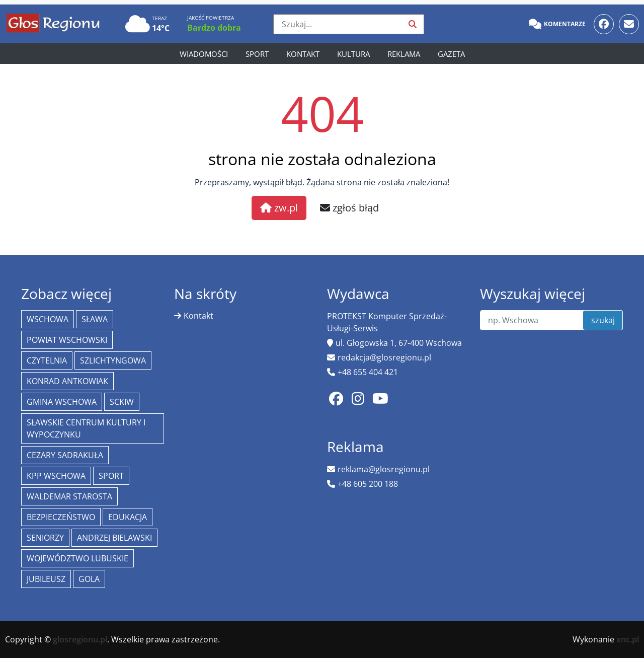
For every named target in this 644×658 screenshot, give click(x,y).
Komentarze (557, 24)
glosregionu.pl (80, 639)
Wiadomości (204, 54)
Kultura (353, 54)
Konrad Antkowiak (67, 381)
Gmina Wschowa (62, 402)
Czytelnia (47, 360)
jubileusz (46, 579)
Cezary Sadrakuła (65, 455)
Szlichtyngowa (113, 360)
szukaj (603, 320)
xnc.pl (628, 639)
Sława (95, 319)
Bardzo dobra (214, 28)
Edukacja (128, 517)
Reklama (404, 54)
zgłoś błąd (349, 208)
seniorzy (45, 538)
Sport (257, 54)
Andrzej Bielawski (114, 538)
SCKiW (122, 402)
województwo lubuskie (77, 558)
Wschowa (48, 319)
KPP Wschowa (56, 476)
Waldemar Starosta (69, 496)
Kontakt (303, 54)
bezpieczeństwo (61, 517)
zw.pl (279, 208)
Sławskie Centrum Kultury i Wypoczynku (86, 428)
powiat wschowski (67, 340)
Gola (89, 579)
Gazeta (451, 54)
